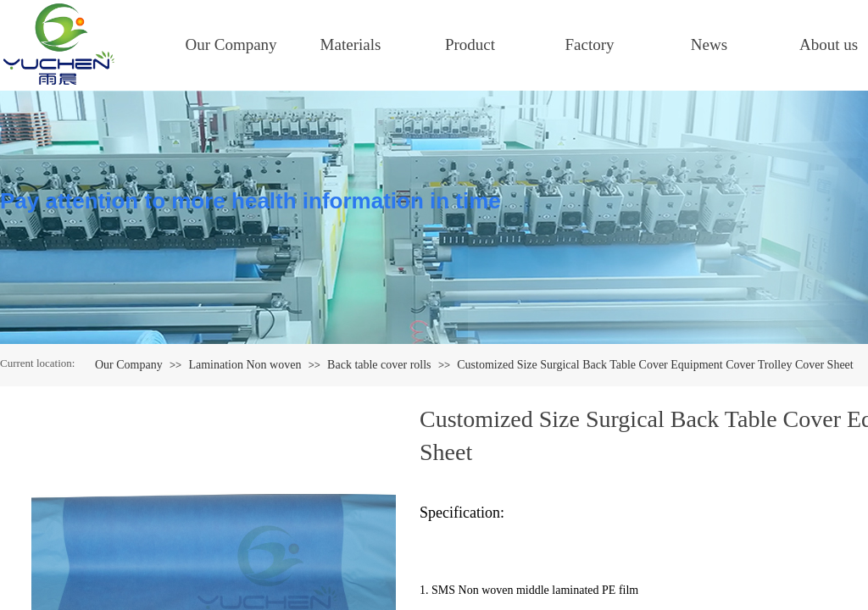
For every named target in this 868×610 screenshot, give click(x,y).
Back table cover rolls (379, 365)
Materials (351, 44)
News (709, 44)
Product (470, 44)
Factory (589, 44)
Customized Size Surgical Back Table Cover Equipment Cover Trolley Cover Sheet (655, 365)
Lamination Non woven (245, 365)
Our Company (231, 44)
